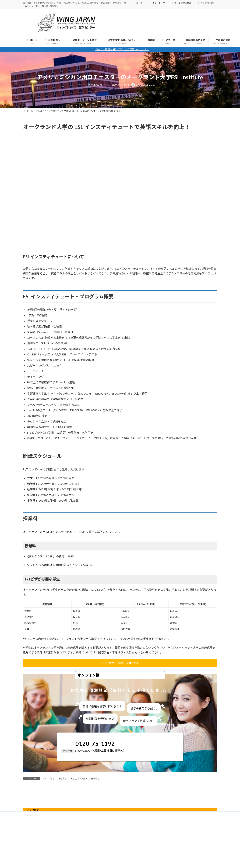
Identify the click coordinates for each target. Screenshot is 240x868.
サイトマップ (157, 3)
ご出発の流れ (202, 854)
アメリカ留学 (48, 779)
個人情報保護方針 (181, 3)
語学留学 (63, 779)
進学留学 (95, 779)
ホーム (138, 3)
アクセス (154, 854)
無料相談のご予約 (177, 854)
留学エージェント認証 (77, 854)
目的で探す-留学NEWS (110, 854)
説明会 (136, 854)
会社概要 (50, 854)
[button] (120, 663)
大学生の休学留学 (79, 779)
